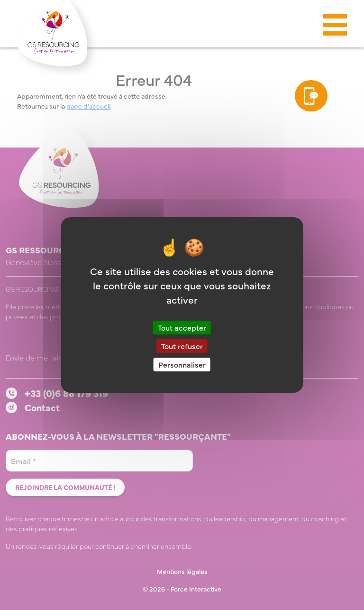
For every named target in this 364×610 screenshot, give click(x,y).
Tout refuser (182, 346)
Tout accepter (182, 327)
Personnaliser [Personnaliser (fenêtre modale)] (182, 364)
